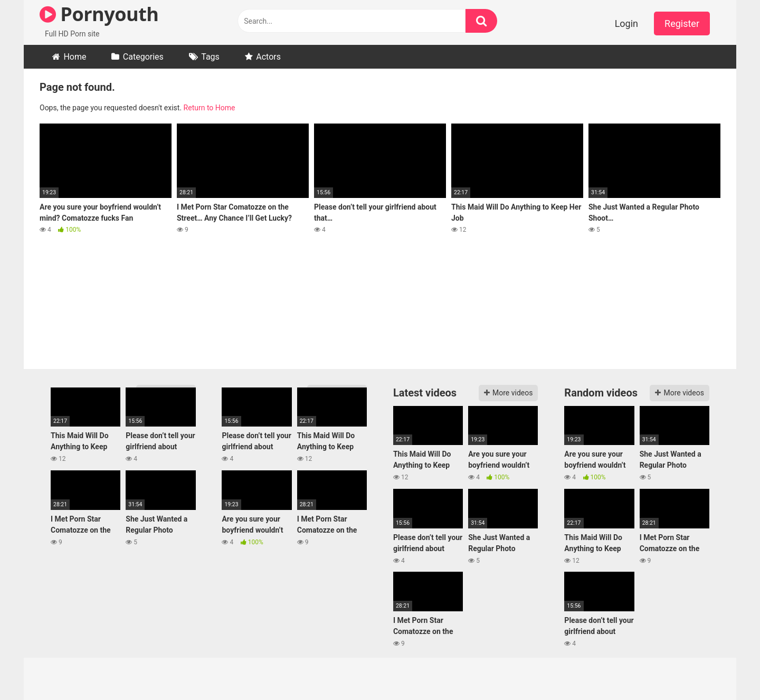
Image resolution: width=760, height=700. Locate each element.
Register (682, 23)
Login (626, 23)
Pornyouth (99, 14)
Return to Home (210, 108)
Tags (210, 57)
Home (75, 57)
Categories (143, 57)
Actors (268, 57)
